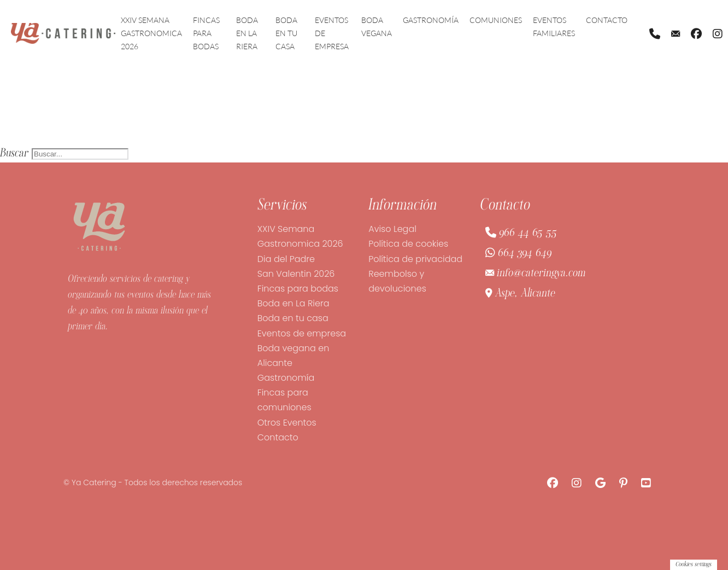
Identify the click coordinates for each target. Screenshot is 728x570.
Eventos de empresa (332, 33)
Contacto (607, 20)
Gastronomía (431, 20)
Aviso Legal (392, 229)
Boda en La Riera (247, 33)
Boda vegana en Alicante (293, 356)
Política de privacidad (415, 259)
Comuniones (496, 20)
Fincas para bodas (206, 33)
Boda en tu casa (286, 33)
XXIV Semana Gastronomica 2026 (151, 33)
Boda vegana (377, 27)
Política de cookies (408, 244)
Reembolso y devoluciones (397, 281)
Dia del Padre (286, 259)
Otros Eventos (287, 423)
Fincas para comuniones (284, 400)
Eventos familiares (554, 27)
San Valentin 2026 (296, 274)
